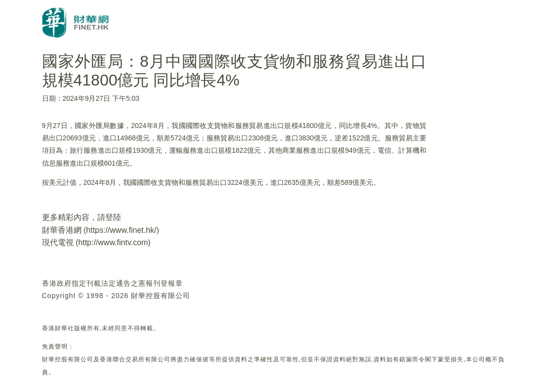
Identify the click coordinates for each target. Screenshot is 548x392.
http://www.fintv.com (113, 242)
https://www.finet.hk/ (121, 230)
